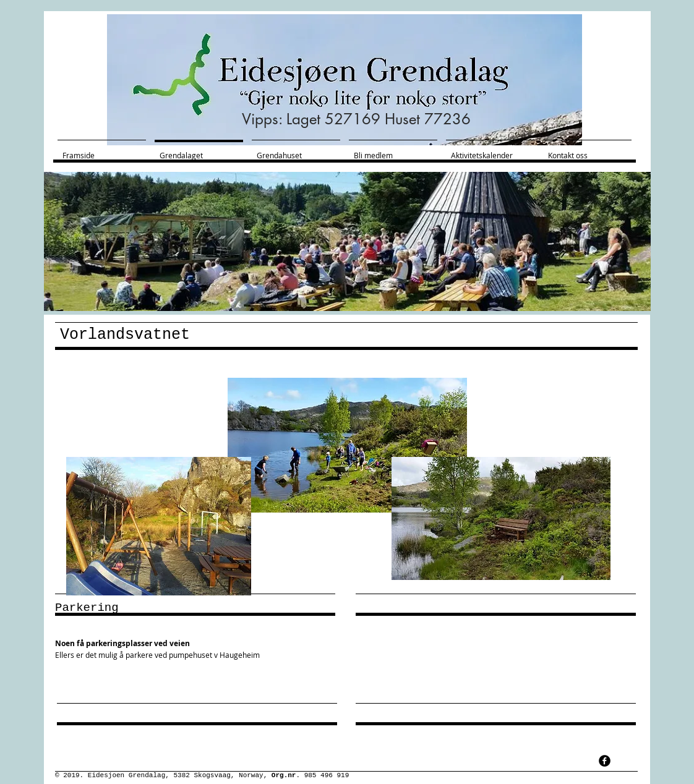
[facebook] (605, 761)
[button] (347, 241)
